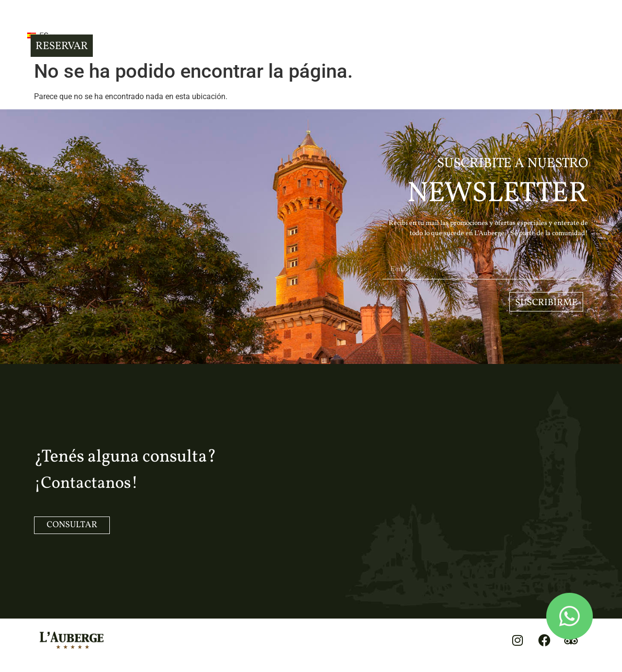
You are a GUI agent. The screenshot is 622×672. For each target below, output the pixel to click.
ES (94, 30)
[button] (53, 29)
